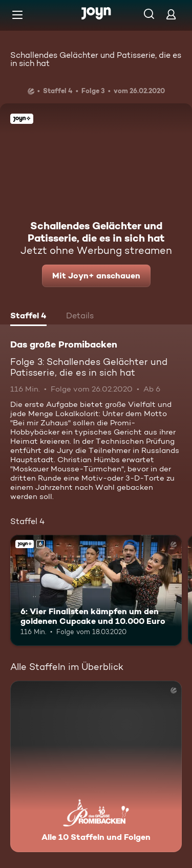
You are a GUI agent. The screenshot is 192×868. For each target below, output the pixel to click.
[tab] (28, 317)
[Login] (171, 14)
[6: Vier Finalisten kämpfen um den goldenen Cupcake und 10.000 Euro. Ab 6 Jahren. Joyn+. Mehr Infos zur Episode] (96, 591)
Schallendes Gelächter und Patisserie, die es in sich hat (96, 59)
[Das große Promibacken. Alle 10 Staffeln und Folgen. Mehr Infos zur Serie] (96, 766)
